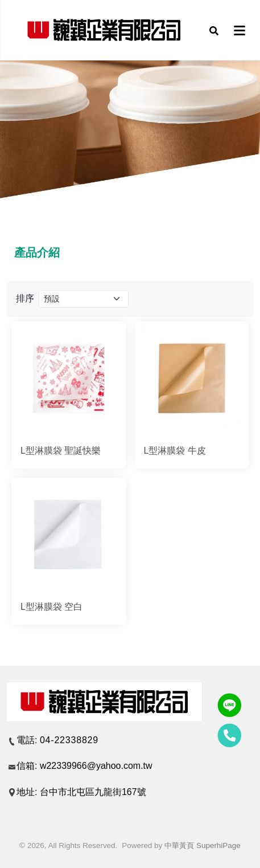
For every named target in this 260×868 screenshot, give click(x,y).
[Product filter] (84, 299)
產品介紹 (37, 252)
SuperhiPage (218, 845)
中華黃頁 (179, 845)
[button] (214, 30)
